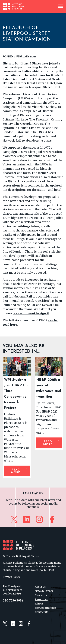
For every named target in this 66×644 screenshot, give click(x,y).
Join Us (39, 604)
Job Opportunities (46, 608)
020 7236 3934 (13, 600)
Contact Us (41, 612)
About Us (40, 587)
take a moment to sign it (31, 313)
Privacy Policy (11, 577)
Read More (15, 471)
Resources (41, 599)
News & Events (44, 591)
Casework (41, 595)
